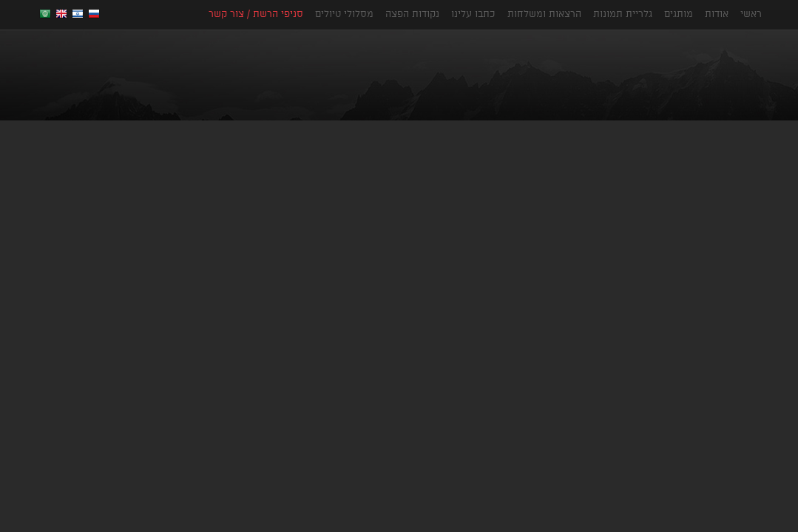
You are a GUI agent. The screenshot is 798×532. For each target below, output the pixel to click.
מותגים (679, 13)
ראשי (751, 13)
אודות (717, 13)
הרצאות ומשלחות (544, 13)
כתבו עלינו (473, 13)
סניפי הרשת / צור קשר (256, 13)
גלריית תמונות (623, 13)
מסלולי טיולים (344, 13)
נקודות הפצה (412, 13)
